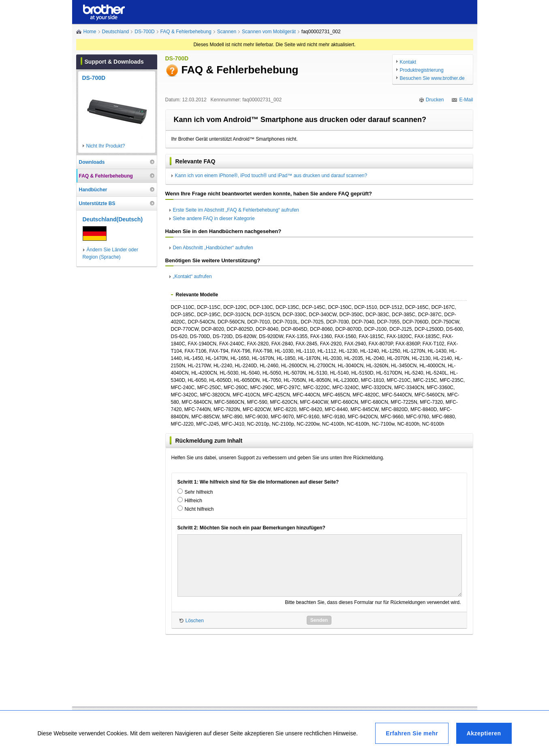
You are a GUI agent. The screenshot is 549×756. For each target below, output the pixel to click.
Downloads (92, 162)
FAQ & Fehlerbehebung (186, 32)
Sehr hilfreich (199, 492)
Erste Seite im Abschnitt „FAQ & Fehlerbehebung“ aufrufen (236, 210)
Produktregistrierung (422, 70)
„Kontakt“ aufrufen (192, 276)
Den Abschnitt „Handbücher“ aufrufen (213, 248)
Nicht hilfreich (199, 509)
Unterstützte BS (97, 203)
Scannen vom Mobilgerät (269, 32)
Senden (319, 620)
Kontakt (408, 62)
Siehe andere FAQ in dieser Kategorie (214, 218)
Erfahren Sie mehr (412, 733)
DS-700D (144, 32)
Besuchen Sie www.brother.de (432, 78)
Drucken (435, 100)
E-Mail (466, 100)
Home (90, 32)
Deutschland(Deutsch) (113, 219)
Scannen (227, 32)
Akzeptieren (484, 733)
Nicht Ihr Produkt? (106, 146)
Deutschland (116, 32)
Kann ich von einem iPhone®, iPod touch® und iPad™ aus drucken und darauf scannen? (271, 176)
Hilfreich (193, 501)
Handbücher (93, 190)
